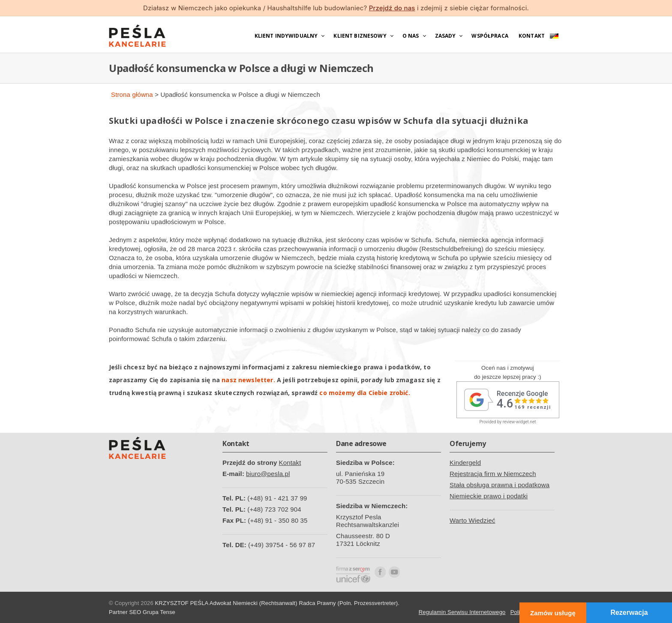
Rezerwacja (629, 613)
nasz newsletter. (248, 380)
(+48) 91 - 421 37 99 (277, 498)
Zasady (445, 36)
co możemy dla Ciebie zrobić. (364, 393)
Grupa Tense (159, 612)
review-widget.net (519, 422)
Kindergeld (465, 463)
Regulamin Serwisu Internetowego (462, 612)
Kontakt (532, 36)
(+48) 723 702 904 (274, 509)
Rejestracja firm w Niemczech (493, 474)
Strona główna (132, 94)
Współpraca (490, 36)
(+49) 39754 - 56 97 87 (282, 545)
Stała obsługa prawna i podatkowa (499, 485)
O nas (411, 36)
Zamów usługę (553, 613)
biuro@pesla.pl (268, 474)
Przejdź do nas (392, 8)
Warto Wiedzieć (472, 520)
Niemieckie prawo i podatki (489, 496)
